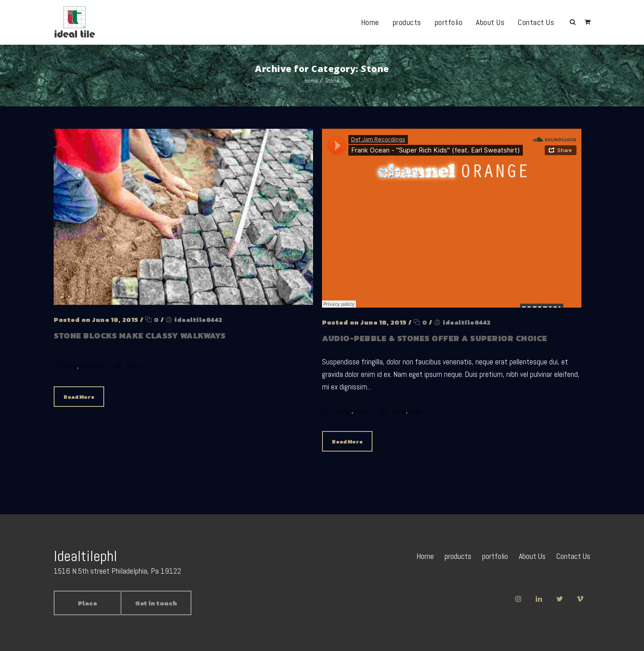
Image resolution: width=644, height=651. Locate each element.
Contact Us (536, 22)
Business (92, 366)
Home (370, 22)
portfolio (449, 22)
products (407, 22)
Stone (332, 81)
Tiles (415, 411)
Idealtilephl (85, 556)
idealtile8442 (199, 320)
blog (72, 366)
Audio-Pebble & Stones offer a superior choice (435, 338)
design (343, 411)
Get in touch (156, 603)
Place (87, 603)
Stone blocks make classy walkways (140, 336)
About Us (490, 22)
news (362, 411)
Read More (79, 397)
